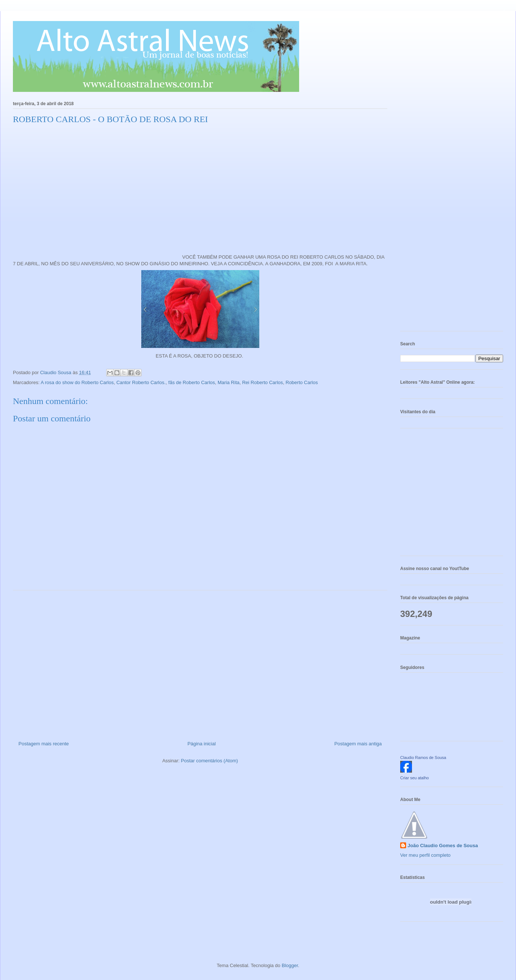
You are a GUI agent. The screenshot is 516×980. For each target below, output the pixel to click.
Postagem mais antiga (358, 744)
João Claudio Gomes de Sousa (443, 846)
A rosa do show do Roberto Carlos (77, 382)
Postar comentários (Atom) (209, 761)
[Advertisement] (200, 663)
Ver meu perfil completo (425, 855)
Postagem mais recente (44, 744)
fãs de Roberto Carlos (191, 382)
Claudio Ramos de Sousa (423, 758)
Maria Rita (228, 382)
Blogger (290, 965)
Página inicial (202, 744)
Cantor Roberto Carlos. (141, 382)
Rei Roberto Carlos (262, 382)
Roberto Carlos (302, 382)
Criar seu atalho (415, 778)
